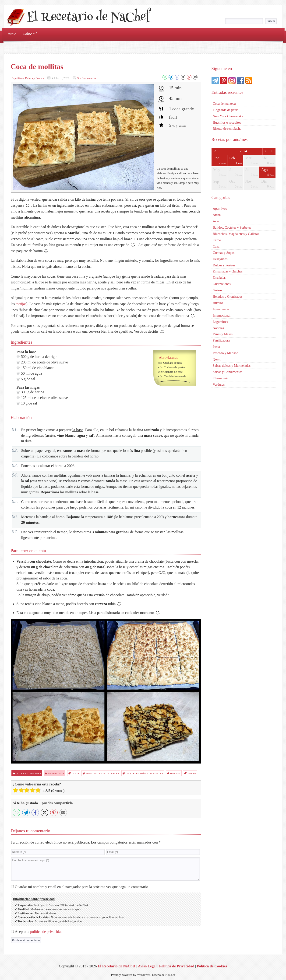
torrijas (21, 304)
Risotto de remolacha (227, 129)
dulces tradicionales (102, 773)
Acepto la (39, 932)
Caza (216, 246)
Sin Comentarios (87, 78)
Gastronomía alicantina (145, 773)
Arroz (217, 215)
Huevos (218, 303)
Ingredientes (221, 309)
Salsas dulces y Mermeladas (232, 366)
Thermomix (221, 378)
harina (176, 773)
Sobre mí (30, 34)
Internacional (222, 315)
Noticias (218, 328)
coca (75, 773)
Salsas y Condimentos (228, 372)
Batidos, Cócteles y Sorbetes (232, 227)
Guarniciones (222, 284)
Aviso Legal (147, 966)
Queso (217, 359)
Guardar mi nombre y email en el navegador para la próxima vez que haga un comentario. (82, 887)
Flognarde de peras (226, 110)
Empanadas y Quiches (228, 271)
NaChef (170, 975)
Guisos (217, 290)
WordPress (144, 975)
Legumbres (220, 322)
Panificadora (221, 340)
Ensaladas (219, 278)
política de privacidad (46, 932)
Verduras (219, 384)
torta (192, 773)
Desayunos (220, 259)
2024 (244, 151)
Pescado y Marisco (225, 353)
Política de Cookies (212, 966)
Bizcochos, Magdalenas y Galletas (236, 234)
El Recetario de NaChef (88, 18)
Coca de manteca (224, 104)
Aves (216, 221)
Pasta (216, 347)
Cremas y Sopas (224, 253)
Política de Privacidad (177, 966)
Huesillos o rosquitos (227, 122)
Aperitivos (18, 78)
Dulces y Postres (34, 78)
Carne (217, 240)
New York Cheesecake (228, 116)
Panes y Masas (223, 334)
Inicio (12, 34)
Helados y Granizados (228, 296)
